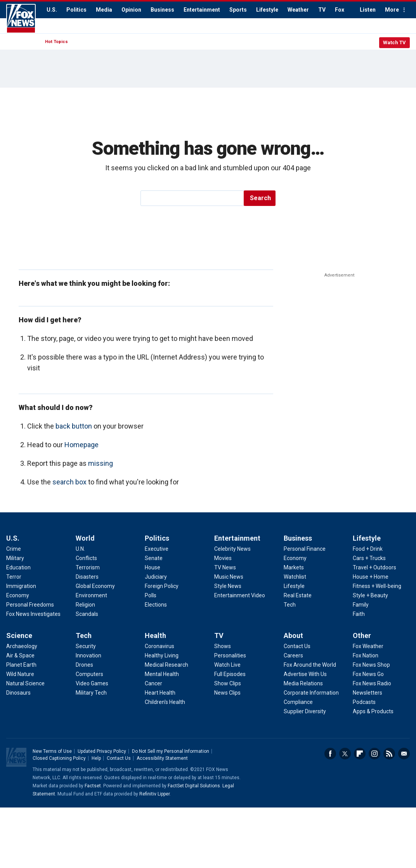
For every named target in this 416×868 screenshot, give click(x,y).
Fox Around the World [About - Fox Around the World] (310, 665)
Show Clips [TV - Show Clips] (228, 683)
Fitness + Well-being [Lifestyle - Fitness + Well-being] (377, 586)
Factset (93, 786)
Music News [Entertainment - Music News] (229, 577)
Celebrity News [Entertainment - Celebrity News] (232, 549)
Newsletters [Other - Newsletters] (367, 693)
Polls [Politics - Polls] (151, 595)
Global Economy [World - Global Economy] (95, 586)
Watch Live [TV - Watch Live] (227, 665)
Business (162, 10)
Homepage (81, 445)
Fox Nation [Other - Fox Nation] (366, 655)
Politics (76, 10)
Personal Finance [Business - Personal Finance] (305, 549)
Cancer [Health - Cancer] (153, 683)
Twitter (345, 754)
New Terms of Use (52, 751)
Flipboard (360, 754)
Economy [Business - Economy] (295, 558)
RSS (389, 754)
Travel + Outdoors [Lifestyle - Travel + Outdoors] (374, 567)
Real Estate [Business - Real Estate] (298, 595)
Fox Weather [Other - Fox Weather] (368, 646)
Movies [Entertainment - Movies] (223, 558)
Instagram (374, 754)
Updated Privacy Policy (102, 751)
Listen (368, 10)
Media (104, 10)
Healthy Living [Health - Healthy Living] (162, 655)
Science (19, 635)
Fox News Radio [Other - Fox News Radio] (372, 683)
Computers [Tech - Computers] (89, 674)
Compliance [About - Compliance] (298, 702)
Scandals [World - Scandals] (87, 614)
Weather (298, 10)
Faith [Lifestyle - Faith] (359, 614)
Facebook (330, 754)
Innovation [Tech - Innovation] (88, 655)
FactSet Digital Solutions (194, 786)
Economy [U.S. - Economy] (18, 595)
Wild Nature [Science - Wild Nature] (20, 674)
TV (322, 10)
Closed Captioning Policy (59, 758)
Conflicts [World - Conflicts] (86, 558)
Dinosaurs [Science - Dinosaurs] (18, 693)
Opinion (131, 10)
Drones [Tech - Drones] (84, 665)
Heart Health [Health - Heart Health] (160, 693)
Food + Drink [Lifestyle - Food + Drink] (368, 549)
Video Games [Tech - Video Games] (92, 683)
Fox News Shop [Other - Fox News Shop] (371, 665)
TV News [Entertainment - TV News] (225, 567)
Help (96, 758)
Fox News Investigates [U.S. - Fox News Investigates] (33, 614)
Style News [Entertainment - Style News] (228, 586)
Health (155, 635)
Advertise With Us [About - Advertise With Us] (305, 674)
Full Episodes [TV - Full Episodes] (230, 674)
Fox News (21, 19)
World (85, 538)
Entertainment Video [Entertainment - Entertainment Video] (240, 595)
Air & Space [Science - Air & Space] (20, 655)
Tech (84, 635)
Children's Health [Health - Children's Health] (165, 702)
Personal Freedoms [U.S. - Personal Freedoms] (30, 605)
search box (69, 482)
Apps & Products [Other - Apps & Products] (373, 711)
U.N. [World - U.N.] (80, 549)
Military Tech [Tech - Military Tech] (91, 693)
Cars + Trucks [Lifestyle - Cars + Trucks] (369, 558)
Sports (238, 10)
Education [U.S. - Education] (18, 567)
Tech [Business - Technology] (290, 605)
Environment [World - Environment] (91, 595)
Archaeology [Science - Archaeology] (22, 646)
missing (101, 463)
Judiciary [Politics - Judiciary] (156, 577)
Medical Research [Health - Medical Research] (166, 665)
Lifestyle (267, 10)
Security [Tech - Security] (86, 646)
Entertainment (202, 10)
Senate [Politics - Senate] (154, 558)
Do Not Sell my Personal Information (171, 751)
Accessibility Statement (162, 758)
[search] (193, 198)
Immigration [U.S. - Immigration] (21, 586)
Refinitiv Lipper (154, 794)
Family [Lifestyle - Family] (361, 605)
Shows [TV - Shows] (223, 646)
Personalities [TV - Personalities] (230, 655)
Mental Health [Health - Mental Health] (162, 674)
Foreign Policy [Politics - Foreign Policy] (162, 586)
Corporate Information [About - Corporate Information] (311, 693)
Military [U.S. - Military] (15, 558)
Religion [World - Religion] (85, 605)
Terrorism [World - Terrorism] (88, 567)
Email (404, 754)
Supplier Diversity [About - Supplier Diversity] (305, 711)
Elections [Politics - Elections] (156, 605)
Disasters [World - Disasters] (87, 577)
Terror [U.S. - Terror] (14, 577)
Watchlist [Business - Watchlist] (295, 577)
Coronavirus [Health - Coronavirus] (159, 646)
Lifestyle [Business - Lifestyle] (294, 586)
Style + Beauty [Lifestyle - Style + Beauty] (370, 595)
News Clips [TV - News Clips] (227, 693)
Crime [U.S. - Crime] (14, 549)
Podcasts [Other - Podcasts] (364, 702)
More (392, 10)
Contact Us (119, 758)
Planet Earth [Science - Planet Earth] (21, 665)
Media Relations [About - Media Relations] (303, 683)
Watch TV (394, 42)
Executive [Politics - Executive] (157, 549)
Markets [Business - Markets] (294, 567)
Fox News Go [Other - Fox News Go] (368, 674)
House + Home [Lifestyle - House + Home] (371, 577)
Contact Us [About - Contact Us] (297, 646)
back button (74, 426)
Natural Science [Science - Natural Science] (25, 683)
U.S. (52, 10)
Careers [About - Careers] (293, 655)
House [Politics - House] (153, 567)
